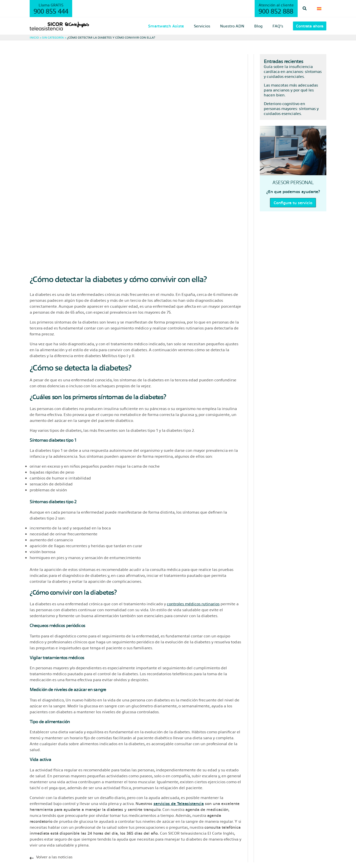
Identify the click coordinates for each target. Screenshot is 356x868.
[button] (307, 9)
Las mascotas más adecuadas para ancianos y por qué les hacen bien (291, 90)
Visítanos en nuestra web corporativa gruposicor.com (192, 843)
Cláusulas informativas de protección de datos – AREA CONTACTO (204, 837)
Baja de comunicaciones (165, 831)
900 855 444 (51, 11)
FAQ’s (35, 837)
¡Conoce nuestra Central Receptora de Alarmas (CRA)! (192, 819)
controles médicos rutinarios (193, 533)
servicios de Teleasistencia (179, 733)
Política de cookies (79, 857)
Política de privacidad (46, 857)
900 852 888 (278, 11)
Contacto (38, 843)
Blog (34, 831)
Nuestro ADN (42, 825)
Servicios (38, 814)
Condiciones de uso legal (148, 857)
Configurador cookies (111, 857)
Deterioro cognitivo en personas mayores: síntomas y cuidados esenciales (291, 108)
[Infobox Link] (136, 787)
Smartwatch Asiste (48, 819)
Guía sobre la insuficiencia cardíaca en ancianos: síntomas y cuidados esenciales (293, 71)
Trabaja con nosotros (161, 814)
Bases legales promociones (167, 825)
